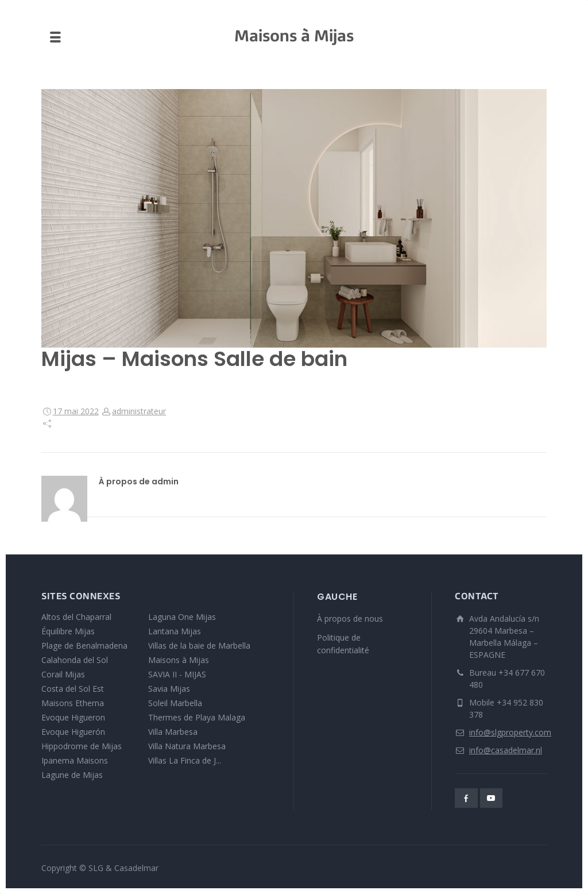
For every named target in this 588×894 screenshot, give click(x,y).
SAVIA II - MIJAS (177, 674)
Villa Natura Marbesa (187, 746)
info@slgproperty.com (510, 732)
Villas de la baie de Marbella (199, 646)
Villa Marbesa (173, 732)
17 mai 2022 (76, 411)
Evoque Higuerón (73, 732)
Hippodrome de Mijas (82, 746)
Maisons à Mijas (179, 660)
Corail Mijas (63, 674)
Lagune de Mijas (72, 775)
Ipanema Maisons (75, 760)
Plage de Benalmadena (84, 646)
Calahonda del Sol (75, 660)
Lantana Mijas (175, 631)
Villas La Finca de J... (185, 760)
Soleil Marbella (175, 703)
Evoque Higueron (73, 717)
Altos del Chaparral (76, 617)
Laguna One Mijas (182, 617)
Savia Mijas (169, 689)
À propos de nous (350, 619)
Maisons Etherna (73, 703)
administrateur (139, 411)
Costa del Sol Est (73, 689)
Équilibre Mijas (68, 631)
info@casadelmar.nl (506, 750)
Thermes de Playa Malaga (197, 717)
